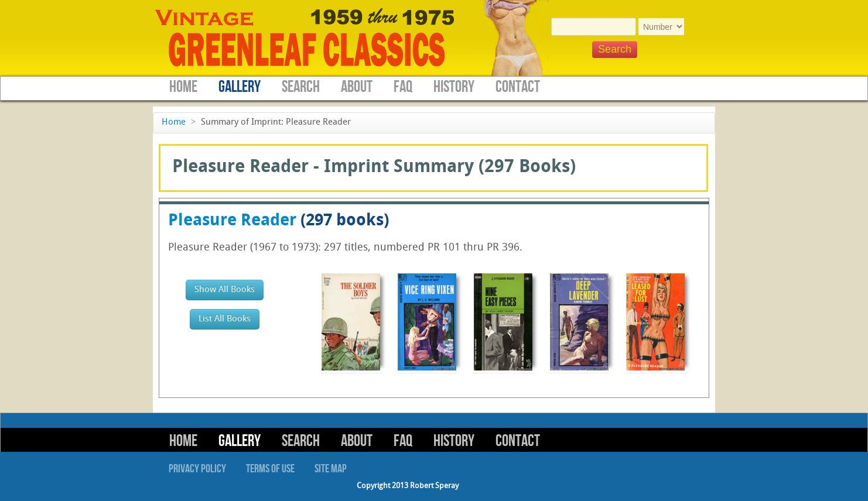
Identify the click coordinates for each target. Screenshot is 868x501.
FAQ (403, 87)
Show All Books (225, 290)
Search (301, 87)
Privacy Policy (197, 469)
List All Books (225, 319)
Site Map (331, 469)
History (454, 87)
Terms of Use (270, 469)
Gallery (240, 87)
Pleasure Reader (232, 221)
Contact (518, 87)
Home (183, 87)
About (357, 87)
